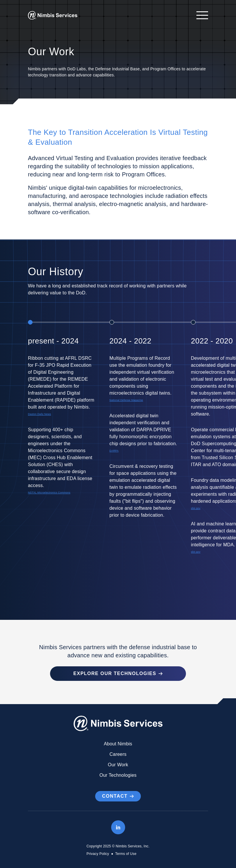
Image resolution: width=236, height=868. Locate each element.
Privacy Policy (98, 854)
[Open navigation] (199, 15)
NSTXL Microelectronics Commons (49, 493)
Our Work (118, 765)
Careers (118, 754)
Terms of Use (126, 854)
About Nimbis (118, 744)
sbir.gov (196, 508)
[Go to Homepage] (53, 15)
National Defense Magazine (126, 400)
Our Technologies (118, 775)
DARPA (114, 451)
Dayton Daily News (39, 414)
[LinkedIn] (118, 827)
